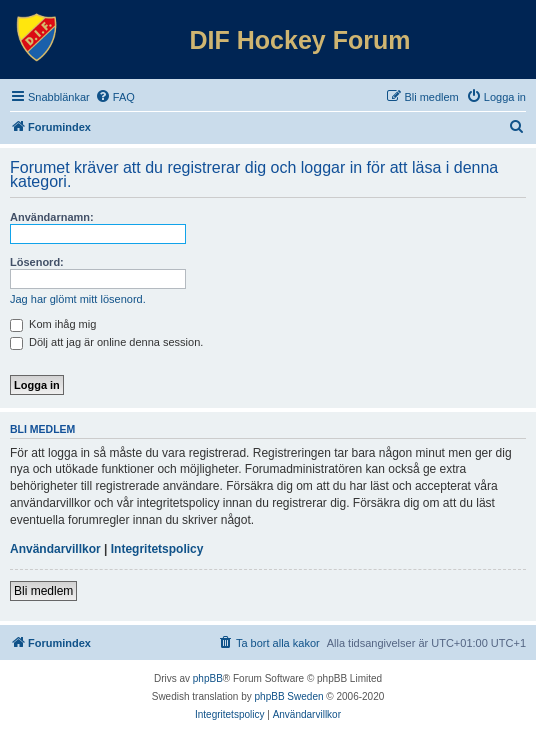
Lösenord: (37, 262)
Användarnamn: (52, 217)
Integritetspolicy (157, 549)
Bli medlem (43, 591)
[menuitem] (115, 97)
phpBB (208, 678)
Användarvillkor (55, 549)
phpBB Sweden (289, 696)
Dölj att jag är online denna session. (106, 342)
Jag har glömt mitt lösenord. (78, 299)
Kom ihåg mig (53, 324)
